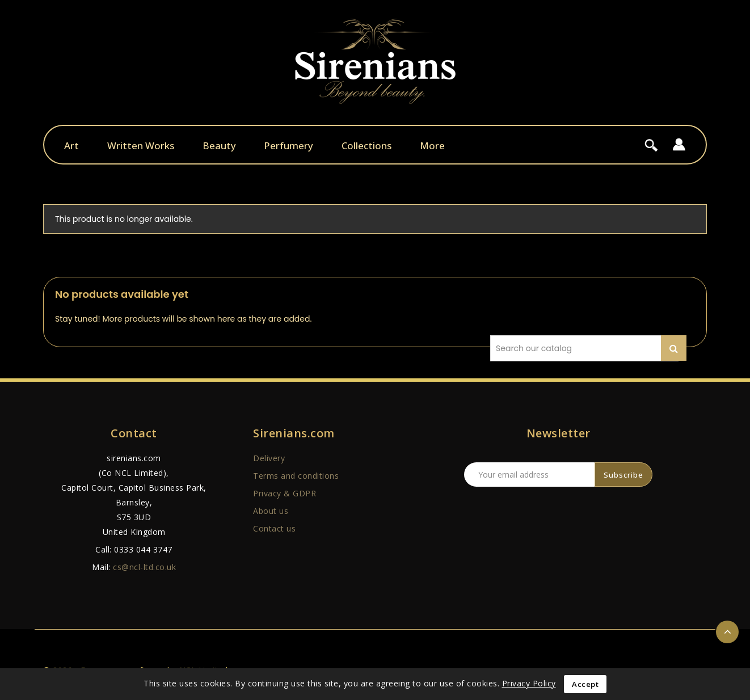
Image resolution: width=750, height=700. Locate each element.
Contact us (274, 528)
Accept (585, 684)
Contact (134, 433)
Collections (366, 146)
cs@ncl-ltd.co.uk (144, 567)
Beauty (219, 146)
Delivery (269, 458)
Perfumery (288, 146)
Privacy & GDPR (285, 493)
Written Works (141, 146)
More (432, 146)
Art (71, 146)
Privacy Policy (529, 683)
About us (271, 511)
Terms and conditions (296, 476)
